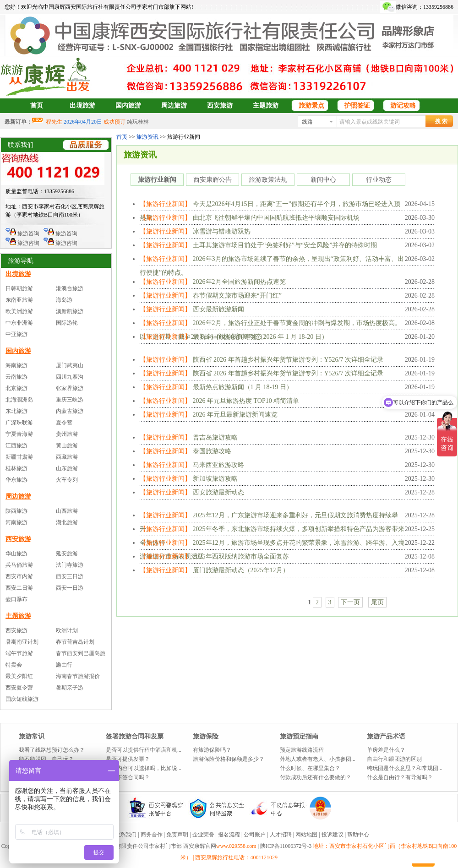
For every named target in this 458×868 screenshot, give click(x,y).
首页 (37, 106)
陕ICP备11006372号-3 (286, 846)
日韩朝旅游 (19, 288)
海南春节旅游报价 (78, 676)
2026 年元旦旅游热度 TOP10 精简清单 (246, 401)
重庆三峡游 (70, 400)
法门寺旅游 (70, 565)
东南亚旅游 (19, 300)
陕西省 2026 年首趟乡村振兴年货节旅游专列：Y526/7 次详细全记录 (288, 360)
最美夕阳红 (19, 676)
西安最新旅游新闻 (218, 309)
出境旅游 (82, 106)
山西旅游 (67, 511)
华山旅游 (16, 553)
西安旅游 (220, 106)
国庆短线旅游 (22, 699)
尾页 (377, 602)
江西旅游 (16, 445)
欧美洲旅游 (19, 311)
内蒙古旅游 (70, 411)
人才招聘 (281, 835)
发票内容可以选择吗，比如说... (144, 768)
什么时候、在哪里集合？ (310, 768)
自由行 (64, 665)
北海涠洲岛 (19, 400)
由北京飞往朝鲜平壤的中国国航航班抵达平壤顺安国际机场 (276, 218)
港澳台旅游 (70, 288)
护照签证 (357, 106)
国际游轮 (67, 323)
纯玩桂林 (138, 122)
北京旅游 (16, 388)
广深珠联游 (19, 423)
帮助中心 (358, 835)
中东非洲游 (19, 323)
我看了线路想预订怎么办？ (52, 750)
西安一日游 (70, 588)
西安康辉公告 (213, 180)
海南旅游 (16, 365)
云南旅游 (16, 377)
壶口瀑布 (16, 599)
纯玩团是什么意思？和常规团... (405, 768)
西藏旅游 (67, 457)
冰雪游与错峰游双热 (222, 231)
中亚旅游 (16, 334)
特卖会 (14, 665)
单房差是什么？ (386, 750)
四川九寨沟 (70, 377)
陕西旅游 (16, 511)
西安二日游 (19, 588)
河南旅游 (16, 522)
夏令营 (64, 423)
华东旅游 (16, 480)
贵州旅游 (67, 434)
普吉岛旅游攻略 (215, 437)
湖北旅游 (67, 522)
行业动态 (379, 180)
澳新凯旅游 (70, 311)
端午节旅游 (19, 653)
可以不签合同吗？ (128, 777)
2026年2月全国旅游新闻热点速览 (239, 282)
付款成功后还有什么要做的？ (316, 777)
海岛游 (64, 300)
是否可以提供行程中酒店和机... (144, 750)
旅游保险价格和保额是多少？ (229, 759)
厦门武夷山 (70, 365)
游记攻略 (403, 106)
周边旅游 (174, 106)
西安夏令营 (19, 688)
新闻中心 (323, 180)
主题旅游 (266, 106)
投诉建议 (333, 835)
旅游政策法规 (268, 180)
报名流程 (229, 835)
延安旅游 (67, 553)
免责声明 (177, 835)
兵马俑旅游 (19, 565)
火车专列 (67, 480)
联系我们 (125, 835)
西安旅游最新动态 (218, 492)
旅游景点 (311, 106)
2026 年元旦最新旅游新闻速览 (235, 415)
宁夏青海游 (19, 434)
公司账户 (255, 835)
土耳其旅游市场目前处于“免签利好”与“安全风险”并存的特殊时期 (285, 245)
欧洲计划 (67, 630)
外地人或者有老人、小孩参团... (318, 759)
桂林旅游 (16, 468)
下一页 (350, 602)
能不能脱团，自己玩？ (46, 759)
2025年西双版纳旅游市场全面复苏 (241, 556)
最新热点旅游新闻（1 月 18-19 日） (243, 387)
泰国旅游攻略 (212, 451)
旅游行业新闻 (157, 180)
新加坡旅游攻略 (215, 479)
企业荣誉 (203, 835)
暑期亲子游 (70, 688)
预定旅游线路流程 (302, 750)
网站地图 (306, 835)
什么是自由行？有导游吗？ (400, 777)
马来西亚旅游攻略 (218, 465)
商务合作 (152, 835)
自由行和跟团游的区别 (394, 759)
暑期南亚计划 (22, 642)
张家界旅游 (70, 388)
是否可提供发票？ (128, 759)
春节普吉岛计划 (75, 642)
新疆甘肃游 (19, 457)
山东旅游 (67, 468)
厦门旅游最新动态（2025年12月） (241, 570)
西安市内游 (19, 576)
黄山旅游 (67, 445)
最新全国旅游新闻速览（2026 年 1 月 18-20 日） (260, 337)
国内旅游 (128, 106)
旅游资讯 (147, 137)
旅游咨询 (22, 233)
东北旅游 (16, 411)
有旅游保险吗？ (212, 750)
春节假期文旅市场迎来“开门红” (237, 296)
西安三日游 (70, 576)
